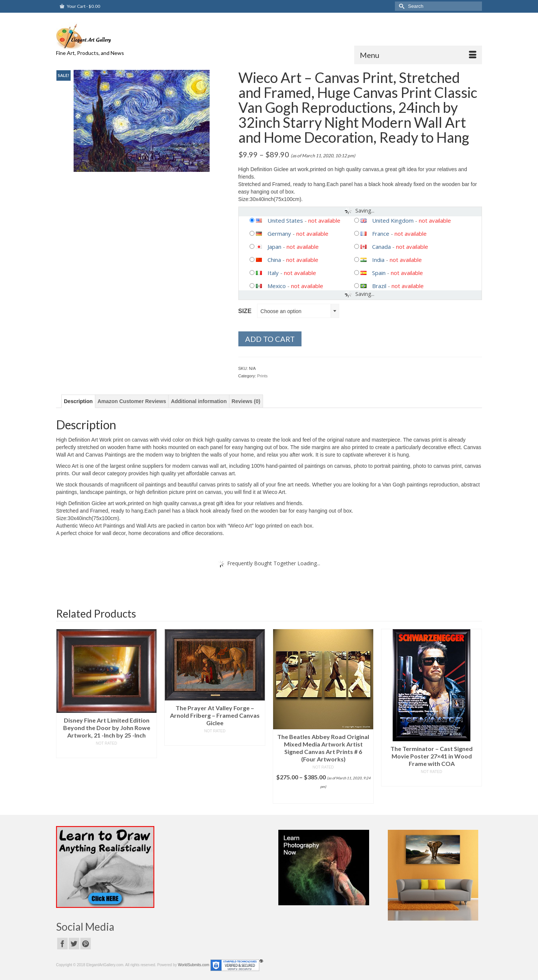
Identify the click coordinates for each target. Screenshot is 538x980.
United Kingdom (393, 220)
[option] (106, 693)
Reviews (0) (246, 401)
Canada (381, 247)
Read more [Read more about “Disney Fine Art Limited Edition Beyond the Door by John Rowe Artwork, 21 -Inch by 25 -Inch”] (107, 752)
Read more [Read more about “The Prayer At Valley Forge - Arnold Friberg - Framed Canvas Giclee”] (215, 740)
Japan (274, 247)
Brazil (379, 286)
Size (245, 311)
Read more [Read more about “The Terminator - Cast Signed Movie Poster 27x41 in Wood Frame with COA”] (432, 781)
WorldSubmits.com (194, 965)
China (274, 260)
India (378, 260)
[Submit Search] (401, 6)
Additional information (199, 401)
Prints (262, 376)
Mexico (277, 286)
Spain (379, 273)
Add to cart (270, 339)
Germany (279, 234)
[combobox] (298, 311)
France (381, 234)
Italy (273, 273)
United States (285, 220)
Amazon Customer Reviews (132, 401)
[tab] (78, 401)
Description (78, 401)
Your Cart (80, 6)
